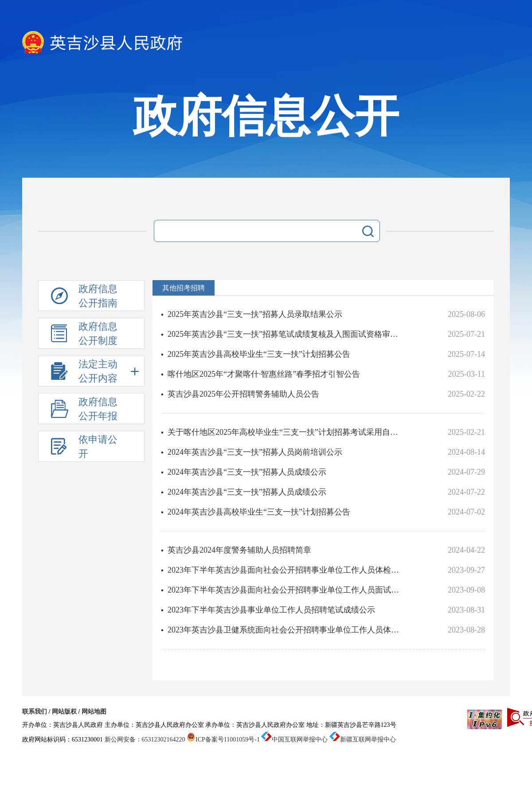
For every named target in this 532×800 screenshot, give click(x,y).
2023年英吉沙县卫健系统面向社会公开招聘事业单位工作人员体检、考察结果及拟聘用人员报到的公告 (287, 630)
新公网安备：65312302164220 (145, 740)
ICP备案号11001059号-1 (223, 740)
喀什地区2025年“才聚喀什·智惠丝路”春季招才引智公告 (264, 374)
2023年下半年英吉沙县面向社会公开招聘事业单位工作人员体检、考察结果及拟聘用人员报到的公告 (287, 570)
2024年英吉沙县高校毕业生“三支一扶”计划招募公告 (259, 512)
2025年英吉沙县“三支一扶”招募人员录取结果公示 (255, 314)
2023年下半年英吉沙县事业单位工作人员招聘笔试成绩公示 (271, 610)
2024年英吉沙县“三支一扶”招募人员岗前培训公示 (255, 452)
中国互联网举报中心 (294, 740)
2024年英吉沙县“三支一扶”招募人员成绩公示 (247, 472)
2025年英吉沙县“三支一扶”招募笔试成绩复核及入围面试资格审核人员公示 (287, 334)
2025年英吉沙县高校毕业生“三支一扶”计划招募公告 (259, 354)
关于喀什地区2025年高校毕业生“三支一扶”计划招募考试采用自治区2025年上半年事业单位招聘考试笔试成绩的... (287, 432)
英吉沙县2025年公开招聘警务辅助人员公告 (243, 394)
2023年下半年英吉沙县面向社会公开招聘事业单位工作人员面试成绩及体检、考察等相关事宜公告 (287, 590)
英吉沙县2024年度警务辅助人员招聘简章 (239, 550)
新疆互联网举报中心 (363, 740)
